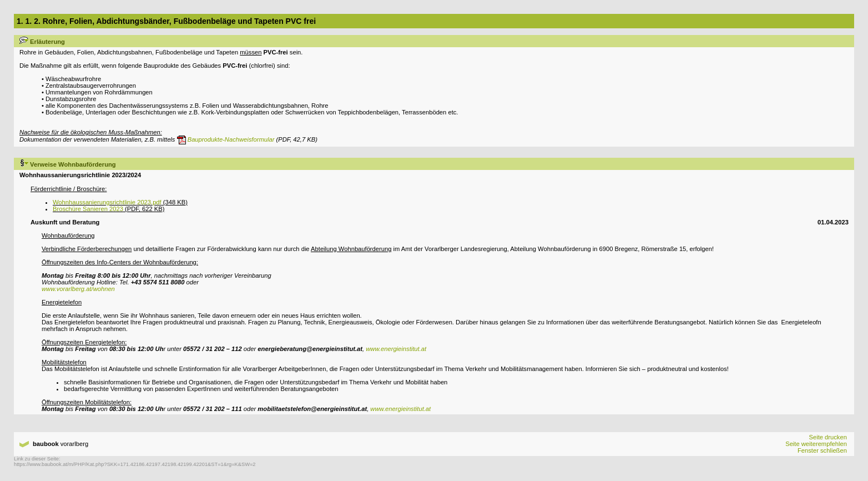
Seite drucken (827, 437)
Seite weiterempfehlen (816, 444)
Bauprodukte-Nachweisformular (226, 139)
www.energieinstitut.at (396, 349)
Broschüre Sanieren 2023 (88, 209)
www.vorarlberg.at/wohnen (78, 289)
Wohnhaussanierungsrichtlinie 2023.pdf (107, 202)
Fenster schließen (822, 450)
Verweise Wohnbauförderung (68, 164)
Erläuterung (42, 42)
